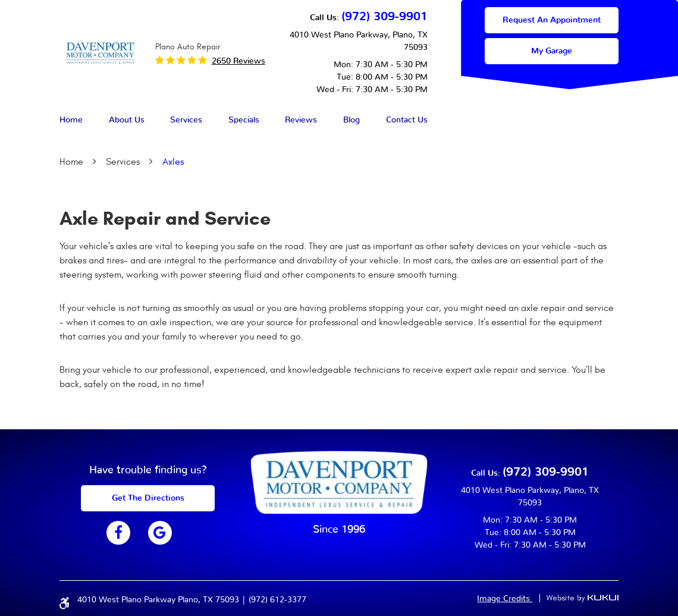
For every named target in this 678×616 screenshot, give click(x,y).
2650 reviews (238, 61)
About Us (127, 120)
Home (71, 120)
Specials (244, 120)
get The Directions (148, 498)
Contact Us (407, 120)
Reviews (301, 120)
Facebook (118, 533)
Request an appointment (552, 20)
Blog (351, 120)
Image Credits (505, 599)
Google (160, 533)
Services (186, 120)
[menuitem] (71, 121)
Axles (173, 162)
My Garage (552, 51)
